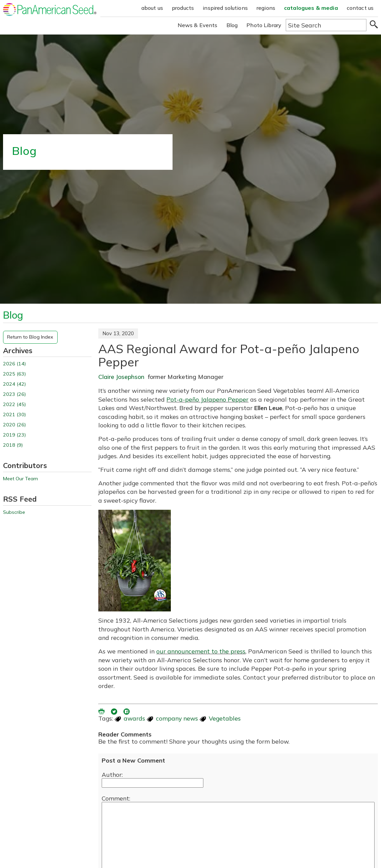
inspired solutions (225, 8)
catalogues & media (311, 8)
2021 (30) (14, 415)
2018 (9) (13, 445)
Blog (232, 25)
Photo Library (264, 25)
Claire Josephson (121, 377)
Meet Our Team (21, 479)
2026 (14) (14, 364)
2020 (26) (14, 425)
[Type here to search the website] (326, 25)
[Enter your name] (153, 783)
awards (134, 718)
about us (152, 8)
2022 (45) (14, 405)
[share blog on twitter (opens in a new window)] (115, 711)
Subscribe (14, 512)
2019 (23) (14, 435)
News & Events (198, 25)
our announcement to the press (201, 651)
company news (177, 718)
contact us (360, 8)
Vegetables (225, 718)
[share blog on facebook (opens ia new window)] (127, 711)
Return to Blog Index (30, 337)
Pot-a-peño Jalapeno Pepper (207, 399)
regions (266, 8)
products (183, 8)
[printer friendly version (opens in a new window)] (102, 711)
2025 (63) (14, 374)
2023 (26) (14, 394)
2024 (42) (14, 384)
